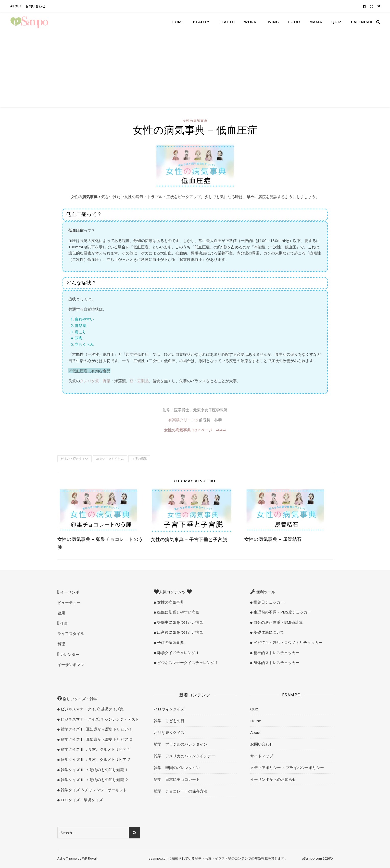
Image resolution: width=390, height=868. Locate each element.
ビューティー (69, 603)
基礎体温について (268, 632)
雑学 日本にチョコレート (177, 779)
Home (178, 22)
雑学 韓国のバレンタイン (177, 768)
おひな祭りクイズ (169, 732)
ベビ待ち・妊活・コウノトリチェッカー (287, 642)
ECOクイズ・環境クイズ (81, 800)
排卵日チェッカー (268, 602)
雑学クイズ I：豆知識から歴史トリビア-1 (96, 729)
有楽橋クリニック (184, 420)
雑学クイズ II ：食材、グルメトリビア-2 (95, 759)
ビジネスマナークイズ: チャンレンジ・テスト (99, 719)
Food (294, 22)
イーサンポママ (71, 665)
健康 (61, 613)
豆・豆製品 (139, 381)
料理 (61, 644)
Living (272, 22)
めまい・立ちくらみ (110, 459)
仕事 (64, 623)
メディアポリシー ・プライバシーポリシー (287, 768)
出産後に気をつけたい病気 (180, 632)
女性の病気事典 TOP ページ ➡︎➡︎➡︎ (195, 430)
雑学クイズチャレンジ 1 (177, 653)
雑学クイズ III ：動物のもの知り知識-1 (94, 770)
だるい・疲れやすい (74, 459)
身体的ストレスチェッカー (276, 662)
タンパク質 (89, 381)
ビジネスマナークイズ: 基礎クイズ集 (92, 709)
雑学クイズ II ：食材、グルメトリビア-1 (95, 749)
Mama (316, 22)
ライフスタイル (71, 633)
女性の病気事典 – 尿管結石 (273, 539)
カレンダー (69, 654)
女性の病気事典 (195, 121)
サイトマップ (262, 756)
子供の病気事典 (170, 642)
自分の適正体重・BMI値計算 (278, 622)
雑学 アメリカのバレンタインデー (184, 756)
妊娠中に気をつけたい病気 (180, 622)
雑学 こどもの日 (169, 721)
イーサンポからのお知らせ (273, 779)
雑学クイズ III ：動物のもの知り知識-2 (94, 780)
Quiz (337, 22)
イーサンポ (69, 592)
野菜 (107, 381)
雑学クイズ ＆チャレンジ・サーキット (93, 790)
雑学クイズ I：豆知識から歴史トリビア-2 (96, 739)
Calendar (362, 22)
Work (250, 22)
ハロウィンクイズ (169, 709)
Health (227, 22)
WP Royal (89, 858)
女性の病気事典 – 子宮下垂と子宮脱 (189, 539)
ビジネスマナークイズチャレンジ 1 (187, 662)
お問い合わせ (35, 6)
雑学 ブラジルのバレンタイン (181, 744)
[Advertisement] (195, 69)
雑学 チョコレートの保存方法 (181, 791)
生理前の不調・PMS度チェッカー (282, 612)
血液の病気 (139, 459)
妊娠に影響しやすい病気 (178, 612)
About (16, 6)
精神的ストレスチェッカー (276, 653)
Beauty (201, 22)
